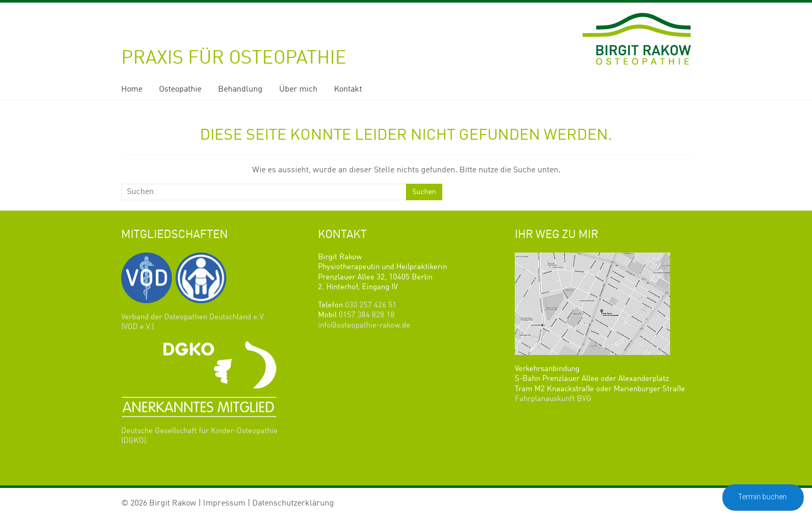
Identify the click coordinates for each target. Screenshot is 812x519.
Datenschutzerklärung (293, 503)
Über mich (298, 90)
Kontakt (348, 90)
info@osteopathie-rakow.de (364, 326)
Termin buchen (763, 497)
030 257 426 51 (371, 306)
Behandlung (240, 90)
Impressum (224, 503)
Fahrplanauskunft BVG (553, 399)
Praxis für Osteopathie (234, 58)
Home (132, 90)
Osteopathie (180, 90)
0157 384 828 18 (367, 315)
